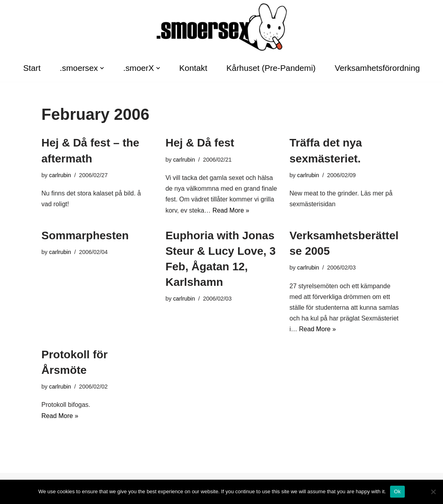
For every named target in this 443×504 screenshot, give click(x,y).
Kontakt (193, 68)
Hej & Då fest (200, 143)
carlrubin (60, 175)
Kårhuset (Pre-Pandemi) (271, 68)
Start (32, 68)
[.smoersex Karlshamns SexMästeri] (222, 27)
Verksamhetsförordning (377, 68)
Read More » (231, 210)
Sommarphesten (85, 235)
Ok (397, 491)
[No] (433, 492)
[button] (102, 68)
